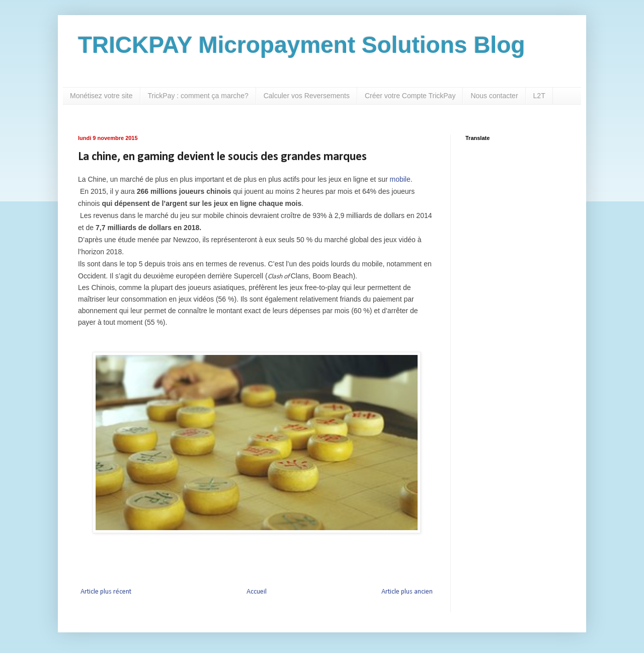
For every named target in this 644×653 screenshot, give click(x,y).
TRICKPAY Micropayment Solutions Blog (302, 45)
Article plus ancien (407, 592)
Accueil (257, 592)
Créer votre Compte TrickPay (410, 96)
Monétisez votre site (101, 96)
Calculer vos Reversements (307, 96)
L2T (539, 96)
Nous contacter (494, 96)
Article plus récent (106, 592)
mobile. (401, 179)
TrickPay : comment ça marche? (198, 96)
